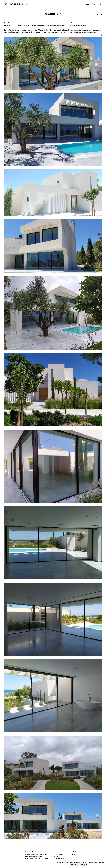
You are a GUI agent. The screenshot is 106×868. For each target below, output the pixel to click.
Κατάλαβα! (74, 865)
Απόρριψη (84, 865)
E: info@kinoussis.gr (59, 859)
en (100, 4)
